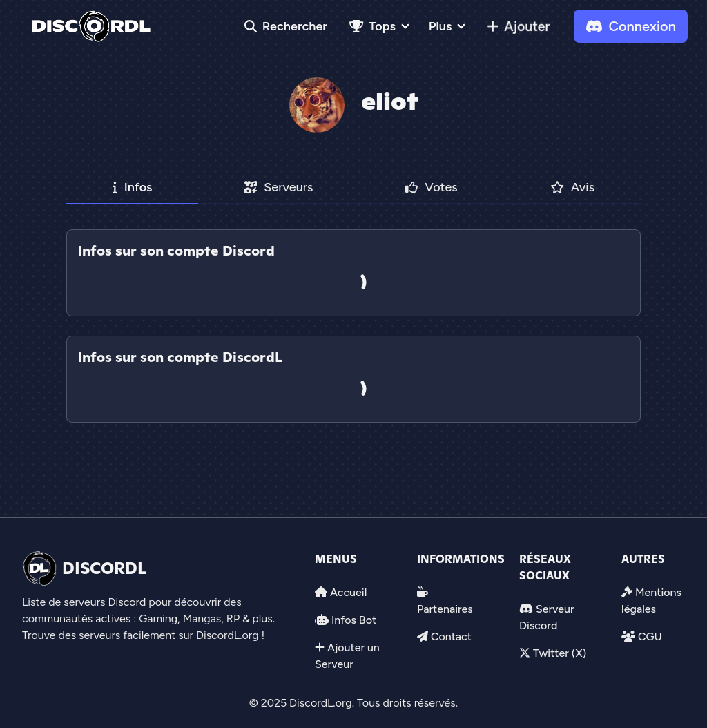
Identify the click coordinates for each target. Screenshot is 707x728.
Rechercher (286, 26)
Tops (372, 26)
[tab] (353, 326)
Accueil (348, 592)
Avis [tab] (573, 187)
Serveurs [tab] (279, 187)
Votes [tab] (431, 187)
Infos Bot (354, 620)
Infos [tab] (133, 187)
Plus (440, 26)
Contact (451, 636)
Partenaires (445, 609)
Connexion (631, 26)
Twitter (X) (560, 653)
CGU (650, 636)
